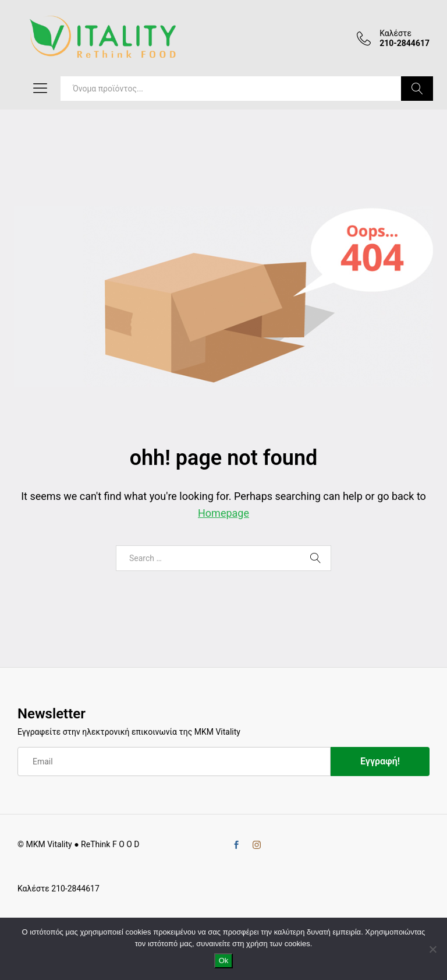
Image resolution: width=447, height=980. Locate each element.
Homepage (223, 513)
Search (417, 89)
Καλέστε (395, 33)
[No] (432, 949)
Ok (224, 960)
